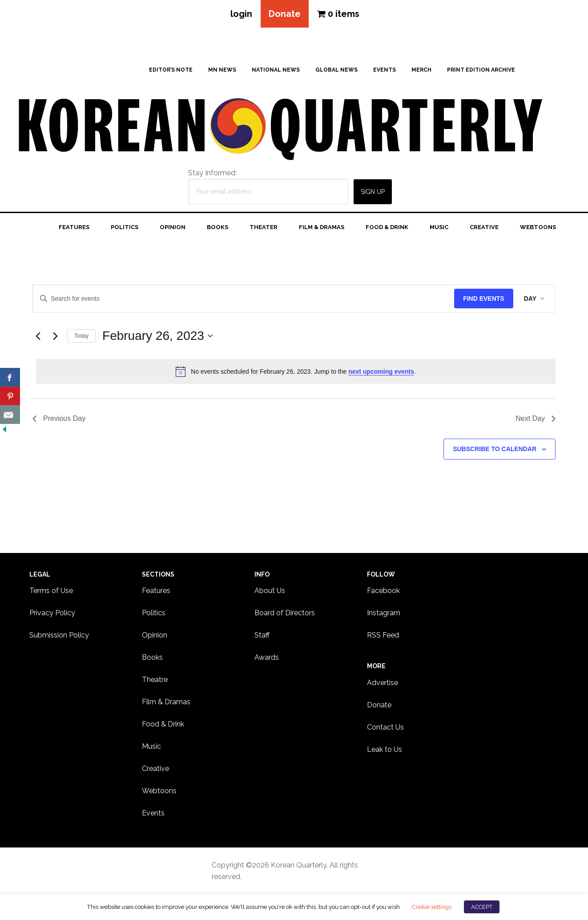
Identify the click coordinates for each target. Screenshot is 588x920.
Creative (155, 769)
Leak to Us (385, 749)
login (241, 14)
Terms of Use (51, 591)
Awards (267, 657)
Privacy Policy (52, 613)
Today (81, 336)
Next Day (536, 418)
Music (151, 746)
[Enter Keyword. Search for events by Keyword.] (244, 299)
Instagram (384, 613)
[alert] (296, 371)
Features (156, 591)
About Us (270, 591)
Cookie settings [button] (431, 907)
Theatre (155, 680)
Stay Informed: (212, 173)
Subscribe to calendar (495, 449)
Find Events (484, 299)
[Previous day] (38, 336)
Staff (262, 635)
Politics (154, 613)
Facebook (383, 591)
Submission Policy (59, 635)
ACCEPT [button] (482, 907)
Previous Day (59, 418)
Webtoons (159, 791)
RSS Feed (383, 635)
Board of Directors (285, 613)
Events (153, 813)
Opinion (155, 635)
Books (152, 657)
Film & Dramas (166, 702)
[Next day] (55, 336)
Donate (285, 14)
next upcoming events (381, 371)
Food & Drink (163, 724)
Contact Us (385, 727)
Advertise (383, 683)
